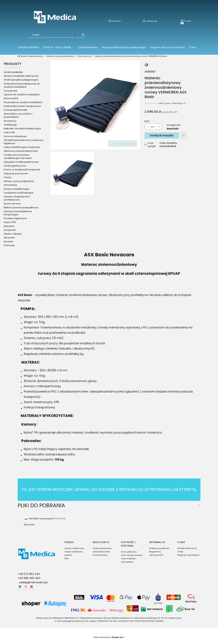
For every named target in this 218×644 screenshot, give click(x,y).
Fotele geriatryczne (15, 166)
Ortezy (8, 177)
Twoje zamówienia (102, 548)
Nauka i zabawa (13, 234)
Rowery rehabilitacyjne (17, 189)
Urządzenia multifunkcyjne (19, 193)
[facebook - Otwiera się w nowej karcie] (20, 587)
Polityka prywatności (159, 548)
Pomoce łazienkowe (15, 136)
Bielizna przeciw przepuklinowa (21, 207)
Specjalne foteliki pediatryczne (21, 162)
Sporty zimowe (12, 204)
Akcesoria (9, 238)
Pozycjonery (11, 91)
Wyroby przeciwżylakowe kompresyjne (18, 213)
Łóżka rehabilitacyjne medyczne (22, 147)
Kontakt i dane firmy (187, 548)
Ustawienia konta (101, 552)
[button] (82, 35)
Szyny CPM (10, 222)
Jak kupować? (156, 555)
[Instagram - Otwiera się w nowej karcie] (26, 587)
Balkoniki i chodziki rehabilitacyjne (22, 128)
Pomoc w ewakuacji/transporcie (22, 170)
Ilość (147, 121)
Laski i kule (9, 132)
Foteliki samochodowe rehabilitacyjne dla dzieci (18, 156)
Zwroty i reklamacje (74, 548)
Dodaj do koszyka (162, 135)
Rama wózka (11, 98)
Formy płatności (129, 552)
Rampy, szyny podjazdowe (19, 181)
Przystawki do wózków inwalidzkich (23, 102)
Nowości (9, 241)
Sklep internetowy (108, 637)
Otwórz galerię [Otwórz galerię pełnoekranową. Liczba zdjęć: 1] (123, 144)
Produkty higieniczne (15, 218)
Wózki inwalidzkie (13, 72)
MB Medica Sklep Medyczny (30, 56)
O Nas (180, 552)
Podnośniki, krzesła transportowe (22, 106)
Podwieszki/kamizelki (15, 110)
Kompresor (10, 230)
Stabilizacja (10, 125)
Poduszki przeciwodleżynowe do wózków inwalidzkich (22, 85)
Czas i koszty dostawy (132, 555)
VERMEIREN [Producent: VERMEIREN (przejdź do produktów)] (150, 71)
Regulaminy (155, 552)
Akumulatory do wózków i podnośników (18, 115)
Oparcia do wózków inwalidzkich (22, 94)
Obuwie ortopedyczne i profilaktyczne (17, 198)
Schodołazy (10, 185)
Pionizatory (10, 121)
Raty (67, 558)
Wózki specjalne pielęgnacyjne (21, 80)
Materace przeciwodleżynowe (60, 56)
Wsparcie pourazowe (16, 173)
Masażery (9, 226)
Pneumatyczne (85, 56)
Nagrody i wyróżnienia (188, 555)
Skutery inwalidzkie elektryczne (21, 76)
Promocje (9, 245)
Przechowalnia (100, 555)
